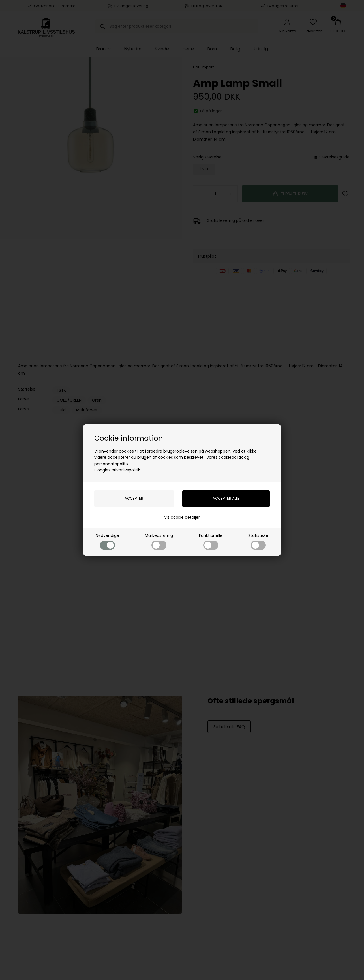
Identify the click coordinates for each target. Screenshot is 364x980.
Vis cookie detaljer (182, 517)
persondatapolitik (111, 464)
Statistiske (258, 541)
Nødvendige (107, 541)
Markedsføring (159, 541)
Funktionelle (211, 541)
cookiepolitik (231, 457)
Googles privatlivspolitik (117, 470)
